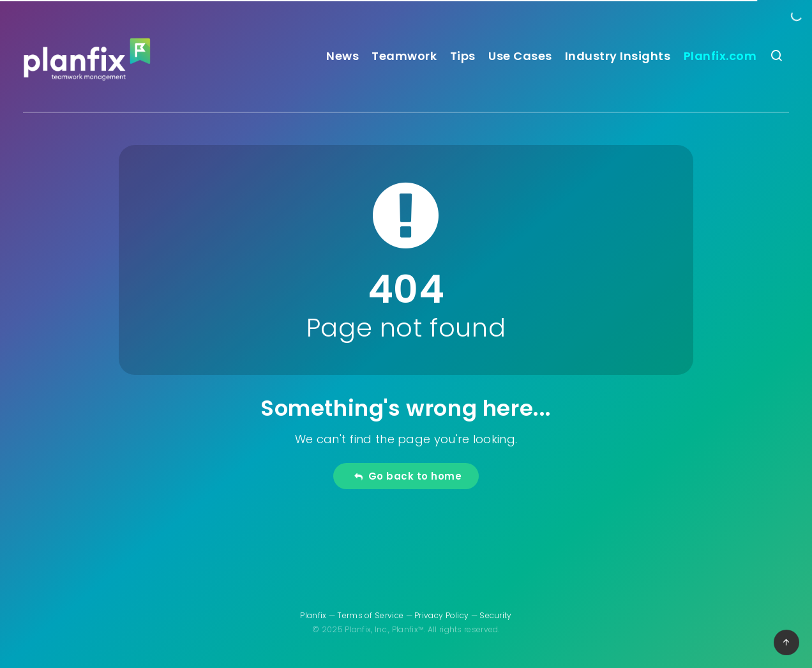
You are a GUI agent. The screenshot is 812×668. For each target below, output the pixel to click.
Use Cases (520, 56)
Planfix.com (720, 56)
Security (495, 615)
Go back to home (408, 476)
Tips (463, 56)
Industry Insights (618, 56)
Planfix (313, 615)
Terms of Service (370, 615)
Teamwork (404, 56)
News (342, 56)
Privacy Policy (441, 615)
